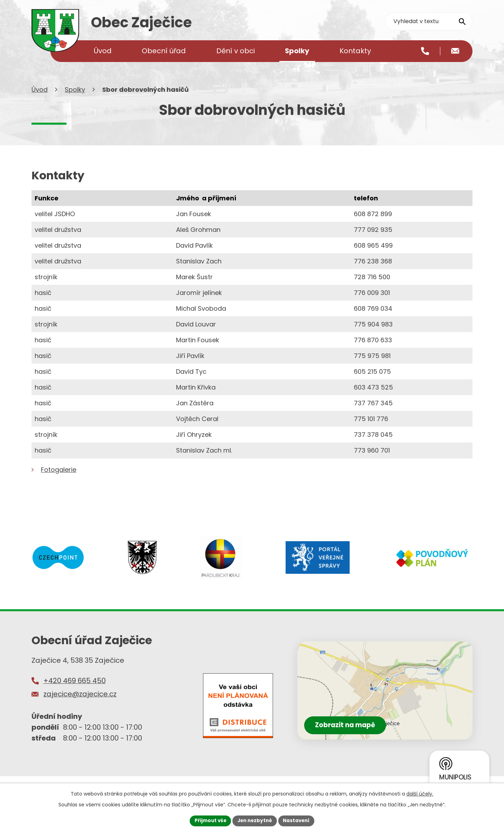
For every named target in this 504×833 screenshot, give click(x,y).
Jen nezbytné (255, 820)
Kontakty (355, 51)
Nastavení (298, 820)
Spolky (75, 101)
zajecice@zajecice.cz (80, 705)
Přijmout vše (208, 820)
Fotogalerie (59, 481)
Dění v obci (236, 51)
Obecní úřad (164, 51)
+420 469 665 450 (75, 692)
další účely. (420, 793)
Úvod (40, 101)
